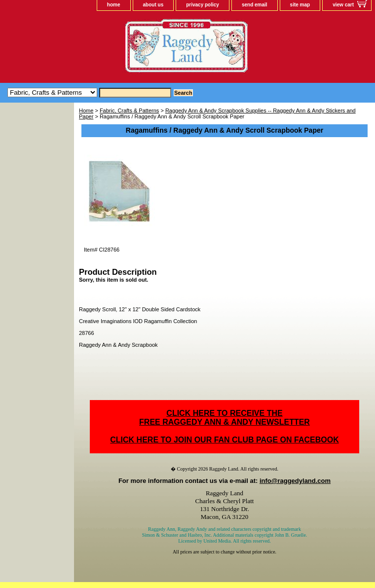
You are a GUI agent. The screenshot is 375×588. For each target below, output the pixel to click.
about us (153, 5)
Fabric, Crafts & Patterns (129, 110)
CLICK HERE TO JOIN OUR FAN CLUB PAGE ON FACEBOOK (224, 440)
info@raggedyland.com (295, 481)
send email (255, 5)
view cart (343, 5)
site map (300, 5)
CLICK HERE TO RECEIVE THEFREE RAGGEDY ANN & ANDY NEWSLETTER (225, 418)
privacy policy (203, 5)
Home (86, 110)
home (114, 5)
